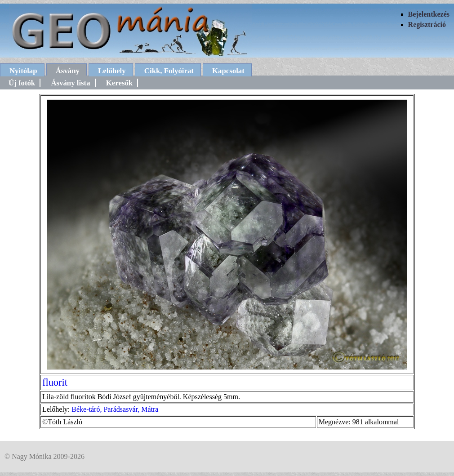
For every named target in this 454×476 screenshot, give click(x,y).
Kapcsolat (228, 71)
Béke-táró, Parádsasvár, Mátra (115, 409)
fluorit (55, 382)
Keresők (119, 83)
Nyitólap (23, 71)
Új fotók (22, 83)
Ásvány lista (70, 83)
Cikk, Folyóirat (169, 71)
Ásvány (68, 71)
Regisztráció (427, 24)
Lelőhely (112, 71)
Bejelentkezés (429, 14)
